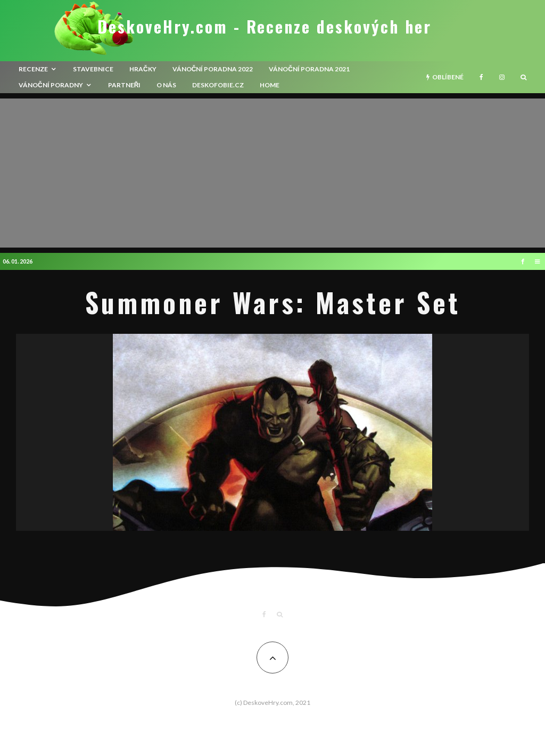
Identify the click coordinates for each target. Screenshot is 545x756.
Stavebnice (93, 69)
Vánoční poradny (51, 85)
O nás (166, 85)
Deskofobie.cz (218, 85)
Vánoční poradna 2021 (309, 69)
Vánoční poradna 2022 (213, 69)
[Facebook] (481, 77)
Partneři (125, 85)
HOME (270, 85)
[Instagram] (502, 77)
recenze (33, 69)
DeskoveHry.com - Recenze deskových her (265, 27)
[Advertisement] (272, 173)
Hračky (143, 69)
